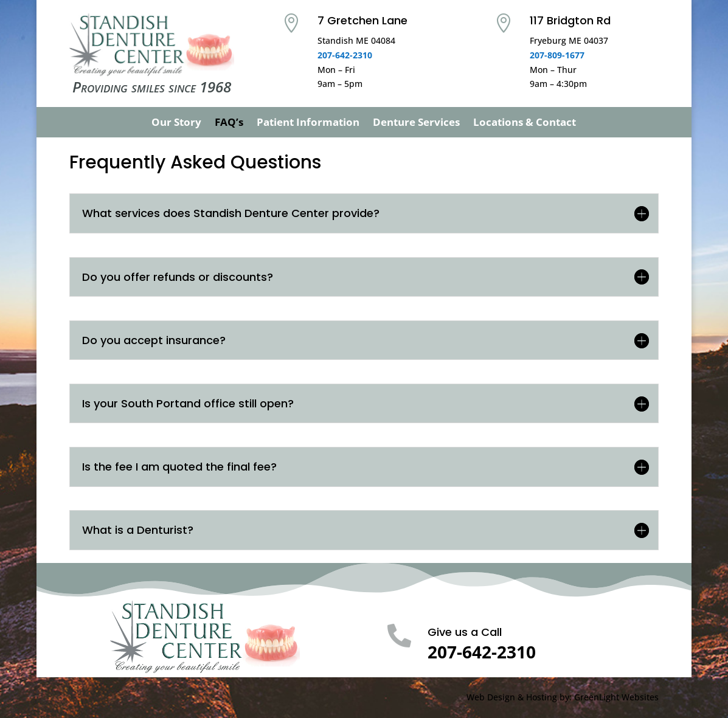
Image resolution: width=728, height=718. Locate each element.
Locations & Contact (525, 123)
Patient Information (308, 123)
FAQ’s (229, 123)
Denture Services (416, 123)
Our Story (176, 123)
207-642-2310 (345, 55)
